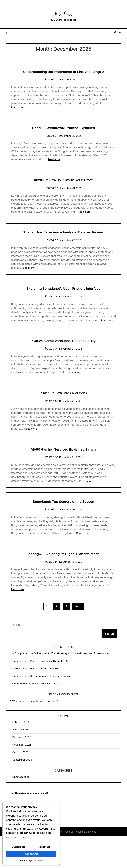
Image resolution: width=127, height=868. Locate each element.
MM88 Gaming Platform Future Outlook (35, 700)
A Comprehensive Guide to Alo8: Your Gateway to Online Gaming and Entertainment (61, 685)
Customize (19, 847)
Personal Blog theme (85, 863)
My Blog (64, 12)
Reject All (44, 847)
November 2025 (22, 776)
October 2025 (20, 784)
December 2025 (22, 769)
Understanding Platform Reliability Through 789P (41, 693)
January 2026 (20, 761)
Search (15, 657)
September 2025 (22, 791)
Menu (117, 32)
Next (78, 638)
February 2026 (21, 754)
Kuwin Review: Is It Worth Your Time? (63, 187)
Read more (17, 115)
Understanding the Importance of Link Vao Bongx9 (42, 707)
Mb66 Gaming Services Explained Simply (63, 472)
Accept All (31, 854)
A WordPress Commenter (25, 733)
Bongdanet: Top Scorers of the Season (64, 525)
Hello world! (51, 733)
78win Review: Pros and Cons (63, 416)
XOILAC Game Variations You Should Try (63, 363)
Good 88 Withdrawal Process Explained (63, 135)
